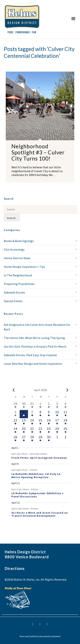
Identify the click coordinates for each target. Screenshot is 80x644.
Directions (15, 568)
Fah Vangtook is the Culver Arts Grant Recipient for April (37, 327)
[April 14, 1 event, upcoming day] (32, 422)
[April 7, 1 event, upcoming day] (32, 414)
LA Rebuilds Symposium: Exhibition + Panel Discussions (38, 495)
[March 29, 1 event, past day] (16, 406)
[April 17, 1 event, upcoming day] (57, 422)
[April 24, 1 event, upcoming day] (57, 431)
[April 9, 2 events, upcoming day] (49, 414)
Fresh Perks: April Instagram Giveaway (39, 458)
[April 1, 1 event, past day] (41, 406)
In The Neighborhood (18, 275)
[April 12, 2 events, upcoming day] (16, 422)
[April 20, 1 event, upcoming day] (24, 431)
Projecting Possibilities (19, 284)
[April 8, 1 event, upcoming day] (41, 414)
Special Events (13, 301)
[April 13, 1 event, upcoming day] (24, 422)
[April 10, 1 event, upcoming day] (57, 414)
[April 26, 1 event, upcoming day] (16, 439)
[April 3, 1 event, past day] (57, 406)
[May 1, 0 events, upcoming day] (57, 439)
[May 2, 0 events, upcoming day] (66, 439)
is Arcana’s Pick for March (35, 346)
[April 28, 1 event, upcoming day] (32, 439)
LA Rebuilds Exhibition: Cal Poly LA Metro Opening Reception (36, 476)
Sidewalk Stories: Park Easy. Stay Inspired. (30, 355)
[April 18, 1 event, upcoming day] (66, 422)
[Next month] (67, 390)
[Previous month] (14, 390)
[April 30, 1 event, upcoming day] (49, 439)
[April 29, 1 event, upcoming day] (41, 439)
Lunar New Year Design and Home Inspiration (33, 364)
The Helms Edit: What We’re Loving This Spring (34, 338)
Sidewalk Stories (14, 292)
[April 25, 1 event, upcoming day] (66, 431)
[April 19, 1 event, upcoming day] (16, 431)
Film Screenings (14, 249)
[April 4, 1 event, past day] (66, 406)
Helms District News (17, 258)
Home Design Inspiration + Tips (24, 267)
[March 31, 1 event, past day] (32, 406)
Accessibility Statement (50, 636)
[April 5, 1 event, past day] (16, 414)
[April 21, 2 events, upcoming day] (32, 431)
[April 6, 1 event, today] (24, 414)
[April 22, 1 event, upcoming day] (41, 431)
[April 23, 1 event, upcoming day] (49, 431)
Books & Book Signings (19, 241)
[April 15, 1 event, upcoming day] (41, 422)
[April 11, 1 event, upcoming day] (66, 414)
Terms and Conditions (29, 636)
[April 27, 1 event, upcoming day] (24, 439)
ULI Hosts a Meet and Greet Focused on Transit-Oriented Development (40, 514)
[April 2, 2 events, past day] (49, 406)
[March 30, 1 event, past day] (24, 406)
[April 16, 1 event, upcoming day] (49, 422)
